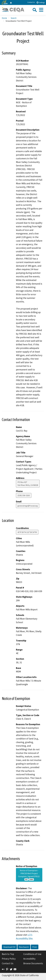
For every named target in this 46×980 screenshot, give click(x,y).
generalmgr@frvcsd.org (28, 506)
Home (4, 18)
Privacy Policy (9, 959)
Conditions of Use (32, 954)
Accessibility (29, 959)
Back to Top (8, 954)
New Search (24, 947)
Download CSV (9, 947)
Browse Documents (33, 963)
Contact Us (31, 2)
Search (14, 18)
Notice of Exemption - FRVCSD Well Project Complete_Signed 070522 (29, 875)
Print (35, 947)
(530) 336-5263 (24, 495)
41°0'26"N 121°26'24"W (27, 532)
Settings (41, 2)
